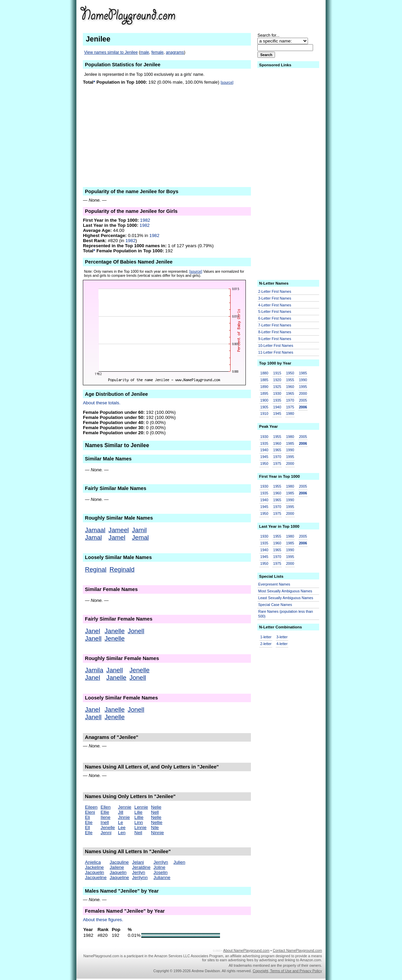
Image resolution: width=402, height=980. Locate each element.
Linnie (141, 827)
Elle (89, 833)
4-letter (282, 644)
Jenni (106, 833)
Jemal (141, 537)
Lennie (141, 807)
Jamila (94, 670)
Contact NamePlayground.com (297, 950)
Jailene (117, 867)
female (158, 52)
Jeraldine (141, 867)
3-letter (282, 637)
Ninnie (158, 833)
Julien (179, 862)
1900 (264, 400)
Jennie (125, 807)
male (145, 52)
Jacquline (119, 862)
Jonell (136, 631)
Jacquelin (94, 872)
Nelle (156, 817)
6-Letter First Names (275, 318)
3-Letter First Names (275, 298)
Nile (155, 827)
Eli (87, 817)
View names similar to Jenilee (111, 52)
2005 (303, 400)
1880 (264, 373)
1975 (290, 407)
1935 (277, 400)
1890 (264, 387)
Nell (155, 812)
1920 (277, 380)
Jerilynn (140, 877)
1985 (303, 373)
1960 (290, 387)
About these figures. (103, 920)
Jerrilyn (161, 862)
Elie (89, 822)
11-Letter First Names (276, 352)
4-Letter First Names (275, 305)
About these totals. (102, 403)
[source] (227, 82)
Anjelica (93, 862)
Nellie (157, 822)
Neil (138, 833)
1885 (264, 380)
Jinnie (124, 817)
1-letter (266, 637)
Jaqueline (119, 877)
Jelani (138, 862)
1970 (290, 400)
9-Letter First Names (275, 339)
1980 (290, 413)
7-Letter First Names (275, 325)
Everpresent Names (274, 584)
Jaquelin (118, 872)
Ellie (105, 812)
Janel (93, 631)
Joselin (161, 872)
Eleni (90, 812)
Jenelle (115, 638)
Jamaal (95, 530)
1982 (145, 220)
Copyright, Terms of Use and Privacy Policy (287, 971)
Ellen (106, 807)
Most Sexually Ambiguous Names (285, 591)
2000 (303, 393)
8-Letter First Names (275, 332)
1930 (277, 393)
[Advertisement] (269, 15)
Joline (159, 867)
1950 (290, 373)
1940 (277, 407)
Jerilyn (139, 872)
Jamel (117, 537)
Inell (105, 822)
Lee (122, 827)
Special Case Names (275, 605)
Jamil (140, 530)
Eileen (91, 807)
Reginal (96, 569)
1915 (277, 373)
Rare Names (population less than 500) (286, 614)
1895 (264, 393)
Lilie (139, 812)
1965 (290, 393)
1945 (277, 413)
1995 (303, 387)
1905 (264, 407)
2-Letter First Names (275, 291)
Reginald (122, 569)
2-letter (266, 644)
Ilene (105, 817)
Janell (93, 638)
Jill (121, 812)
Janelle (115, 631)
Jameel (118, 530)
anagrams (175, 52)
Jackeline (94, 867)
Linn (139, 822)
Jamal (93, 537)
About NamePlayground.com (246, 950)
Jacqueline (96, 877)
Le (121, 822)
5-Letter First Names (275, 311)
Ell (87, 827)
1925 (277, 387)
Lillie (139, 817)
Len (122, 833)
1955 (290, 380)
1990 (303, 380)
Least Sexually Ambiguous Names (286, 598)
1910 (264, 413)
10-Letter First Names (276, 345)
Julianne (162, 877)
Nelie (156, 807)
